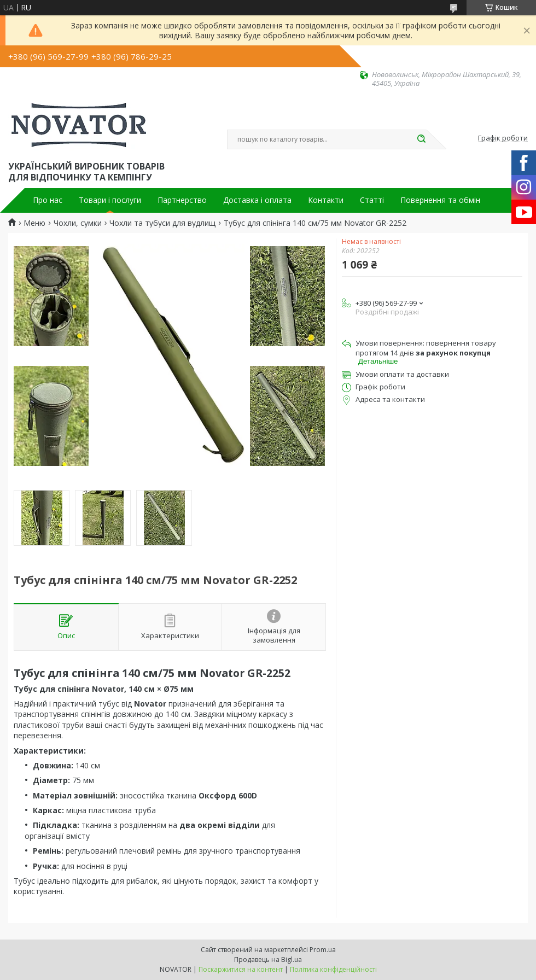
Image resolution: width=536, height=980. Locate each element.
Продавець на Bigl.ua (268, 959)
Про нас (48, 200)
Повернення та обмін (440, 200)
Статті (372, 200)
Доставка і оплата (257, 200)
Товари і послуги (110, 200)
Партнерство (182, 200)
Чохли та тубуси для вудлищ (162, 223)
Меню (34, 223)
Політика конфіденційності (333, 969)
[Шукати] (421, 139)
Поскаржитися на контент (241, 969)
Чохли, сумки (78, 223)
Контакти (326, 200)
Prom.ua (323, 950)
